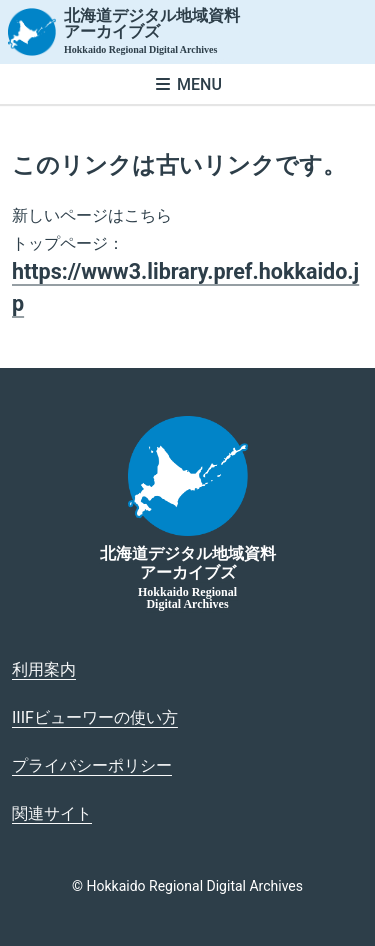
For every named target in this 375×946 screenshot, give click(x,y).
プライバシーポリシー (92, 765)
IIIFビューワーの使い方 (95, 717)
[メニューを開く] (187, 84)
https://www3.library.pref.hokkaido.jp (185, 287)
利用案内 (44, 669)
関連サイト (52, 813)
